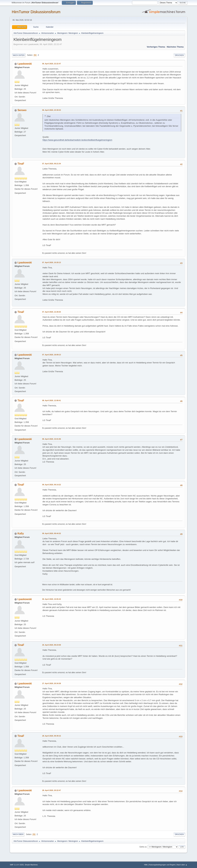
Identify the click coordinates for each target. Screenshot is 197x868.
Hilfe (146, 865)
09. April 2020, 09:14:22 (51, 485)
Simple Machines (31, 865)
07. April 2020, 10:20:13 (51, 262)
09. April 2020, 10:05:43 (51, 599)
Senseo (22, 110)
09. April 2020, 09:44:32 (51, 533)
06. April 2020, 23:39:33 (51, 110)
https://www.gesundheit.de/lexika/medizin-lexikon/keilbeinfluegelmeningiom (77, 140)
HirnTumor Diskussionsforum (36, 12)
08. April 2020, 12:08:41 (51, 400)
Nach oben (18, 834)
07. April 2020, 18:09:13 (51, 355)
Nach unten (19, 55)
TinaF (21, 164)
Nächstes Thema (175, 47)
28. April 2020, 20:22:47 (51, 790)
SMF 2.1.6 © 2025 (17, 865)
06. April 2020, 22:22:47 (51, 64)
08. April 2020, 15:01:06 (51, 439)
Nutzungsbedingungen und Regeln (162, 865)
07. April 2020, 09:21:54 (51, 164)
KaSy (21, 533)
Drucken (179, 55)
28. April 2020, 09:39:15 (51, 736)
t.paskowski (25, 64)
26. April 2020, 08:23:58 (51, 645)
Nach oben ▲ (182, 865)
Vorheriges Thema (156, 47)
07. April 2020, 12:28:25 (51, 312)
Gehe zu (143, 847)
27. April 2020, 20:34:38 (51, 683)
